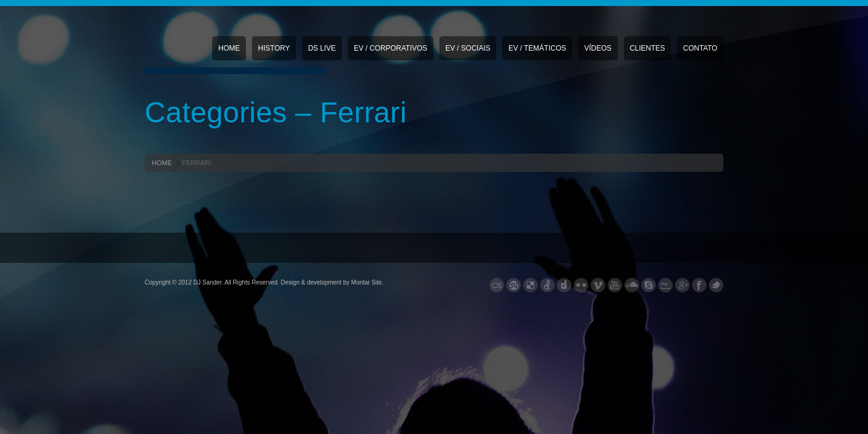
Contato (700, 48)
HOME (162, 163)
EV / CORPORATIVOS (391, 48)
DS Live (322, 48)
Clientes (648, 48)
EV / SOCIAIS (468, 48)
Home (229, 48)
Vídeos (598, 48)
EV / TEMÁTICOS (537, 48)
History (274, 48)
